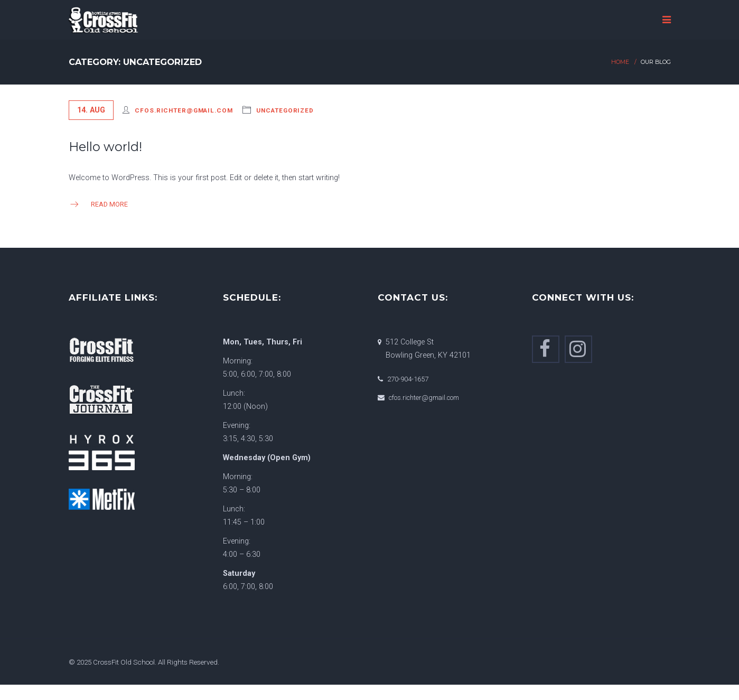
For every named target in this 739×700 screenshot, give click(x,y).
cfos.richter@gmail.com (184, 110)
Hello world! (105, 147)
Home (620, 62)
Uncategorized (285, 110)
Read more (98, 204)
